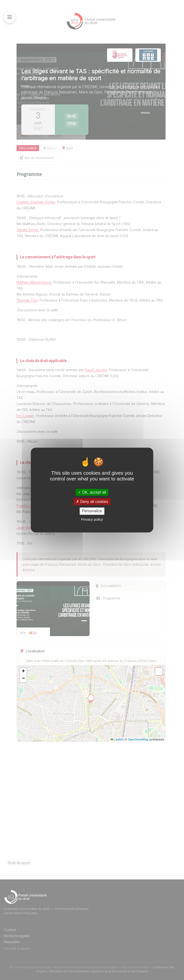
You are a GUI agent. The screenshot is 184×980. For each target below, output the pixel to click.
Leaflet (117, 740)
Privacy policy (92, 519)
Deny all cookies (92, 502)
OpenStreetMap (138, 740)
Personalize (92, 511)
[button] (23, 672)
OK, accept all (92, 492)
